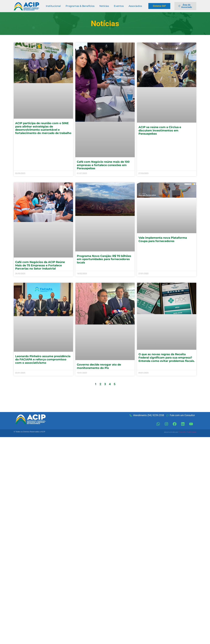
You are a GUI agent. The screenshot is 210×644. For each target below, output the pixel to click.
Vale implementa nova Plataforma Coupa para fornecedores (163, 239)
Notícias (104, 6)
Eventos (119, 6)
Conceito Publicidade (187, 432)
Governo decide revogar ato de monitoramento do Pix (99, 366)
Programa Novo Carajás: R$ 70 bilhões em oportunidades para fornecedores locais (104, 259)
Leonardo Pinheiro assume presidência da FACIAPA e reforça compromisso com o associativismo (43, 360)
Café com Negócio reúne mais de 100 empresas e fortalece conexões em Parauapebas (103, 165)
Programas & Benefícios (80, 6)
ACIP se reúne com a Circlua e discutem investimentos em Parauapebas (160, 130)
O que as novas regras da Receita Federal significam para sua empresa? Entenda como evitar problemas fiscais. (167, 358)
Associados (135, 6)
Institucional (53, 6)
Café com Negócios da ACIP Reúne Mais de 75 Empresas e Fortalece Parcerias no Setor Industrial (40, 265)
